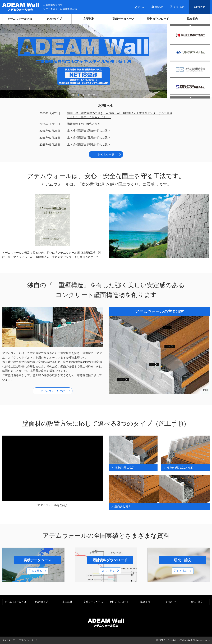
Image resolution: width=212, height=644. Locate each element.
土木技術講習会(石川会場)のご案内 (89, 138)
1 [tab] (73, 95)
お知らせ (159, 7)
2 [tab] (79, 95)
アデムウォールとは (20, 19)
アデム (169, 327)
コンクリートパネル (132, 379)
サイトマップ (8, 640)
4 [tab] (89, 95)
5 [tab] (94, 95)
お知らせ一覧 (106, 155)
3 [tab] (84, 95)
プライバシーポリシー (29, 640)
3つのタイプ (54, 19)
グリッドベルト (176, 346)
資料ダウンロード (158, 19)
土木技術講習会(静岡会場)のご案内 (89, 144)
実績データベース (123, 19)
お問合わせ (199, 7)
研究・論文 (179, 7)
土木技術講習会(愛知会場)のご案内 (89, 131)
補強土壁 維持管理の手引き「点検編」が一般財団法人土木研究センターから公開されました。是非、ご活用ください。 (120, 115)
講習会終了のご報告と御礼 (84, 124)
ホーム (141, 7)
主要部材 (89, 19)
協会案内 (192, 19)
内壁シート (158, 364)
